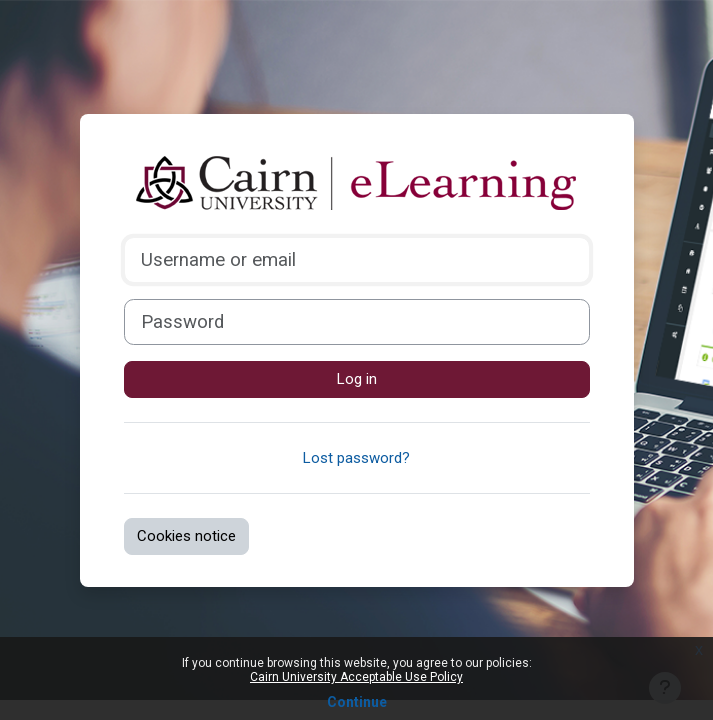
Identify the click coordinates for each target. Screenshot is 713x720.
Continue (357, 702)
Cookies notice (186, 536)
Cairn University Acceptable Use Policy (356, 677)
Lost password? (356, 458)
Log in (357, 379)
